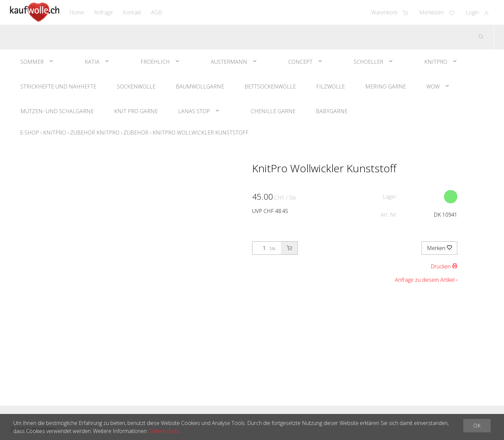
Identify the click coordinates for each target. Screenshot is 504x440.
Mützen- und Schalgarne (57, 111)
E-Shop (30, 133)
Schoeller (368, 62)
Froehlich (155, 62)
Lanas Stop (194, 111)
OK (477, 426)
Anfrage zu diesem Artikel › (426, 280)
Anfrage (103, 12)
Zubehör (136, 133)
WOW (433, 86)
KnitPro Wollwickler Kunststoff (200, 133)
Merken (439, 248)
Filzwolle (331, 86)
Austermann (229, 62)
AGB (157, 12)
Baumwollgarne (200, 86)
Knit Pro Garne (136, 111)
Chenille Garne (273, 111)
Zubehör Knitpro (95, 133)
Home (77, 12)
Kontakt (132, 12)
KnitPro (436, 62)
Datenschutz (164, 431)
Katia (92, 62)
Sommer (32, 62)
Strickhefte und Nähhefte (58, 86)
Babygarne (332, 111)
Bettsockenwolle (270, 86)
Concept (300, 62)
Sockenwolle (136, 86)
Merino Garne (386, 86)
